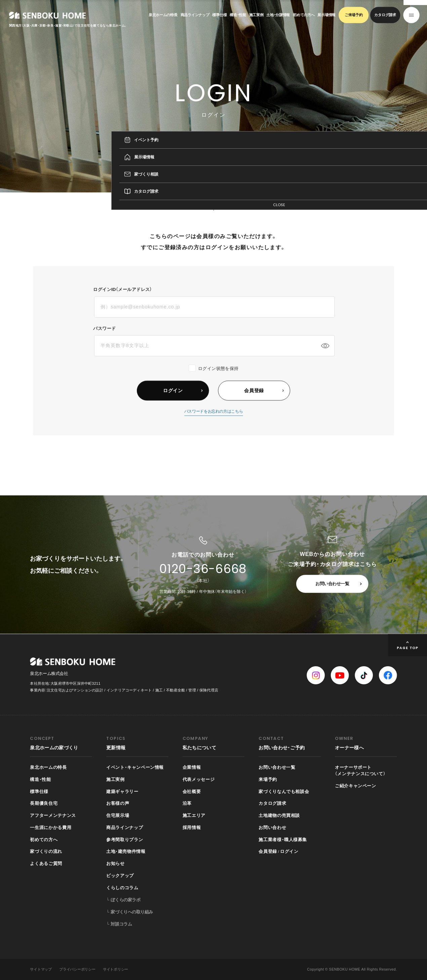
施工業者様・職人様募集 (283, 839)
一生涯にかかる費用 (51, 827)
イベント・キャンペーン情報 (135, 767)
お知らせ (115, 864)
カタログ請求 (385, 15)
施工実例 (256, 15)
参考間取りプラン (125, 839)
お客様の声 (118, 803)
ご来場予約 (354, 15)
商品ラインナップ (195, 15)
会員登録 (268, 852)
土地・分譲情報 (278, 15)
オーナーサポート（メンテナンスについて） (360, 770)
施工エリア (194, 815)
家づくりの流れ (46, 852)
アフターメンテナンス (53, 815)
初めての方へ (304, 15)
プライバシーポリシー (77, 969)
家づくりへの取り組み (132, 912)
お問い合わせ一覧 (332, 584)
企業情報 (192, 767)
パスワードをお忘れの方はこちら (213, 420)
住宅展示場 (118, 815)
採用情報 (192, 827)
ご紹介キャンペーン (356, 786)
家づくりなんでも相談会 (284, 791)
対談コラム (121, 924)
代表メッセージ (199, 779)
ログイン (289, 852)
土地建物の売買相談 (279, 815)
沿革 (187, 803)
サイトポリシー (115, 969)
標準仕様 (219, 15)
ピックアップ (120, 875)
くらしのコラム (122, 888)
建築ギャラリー (122, 791)
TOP (360, 202)
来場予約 (268, 779)
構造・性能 (238, 15)
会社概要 (192, 791)
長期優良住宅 (44, 803)
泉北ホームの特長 (163, 15)
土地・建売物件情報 (126, 852)
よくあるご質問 (46, 864)
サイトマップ (41, 969)
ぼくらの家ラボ (125, 900)
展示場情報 (326, 15)
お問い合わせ (272, 827)
